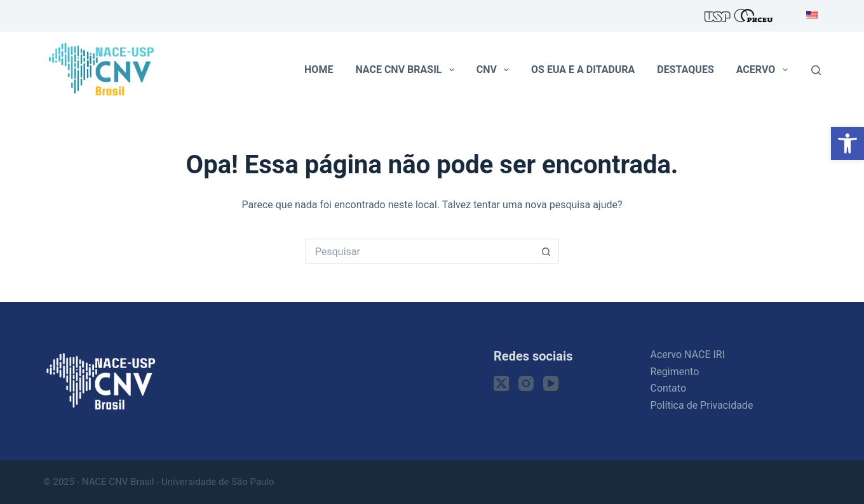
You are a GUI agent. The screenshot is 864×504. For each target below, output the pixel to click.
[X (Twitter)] (501, 383)
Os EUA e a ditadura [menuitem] (583, 70)
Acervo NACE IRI (688, 355)
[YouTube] (551, 383)
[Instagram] (526, 383)
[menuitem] (808, 16)
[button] (847, 143)
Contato (669, 388)
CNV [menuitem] (495, 70)
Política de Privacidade (702, 405)
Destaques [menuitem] (685, 70)
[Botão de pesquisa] (546, 251)
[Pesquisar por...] (419, 251)
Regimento (675, 372)
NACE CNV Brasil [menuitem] (407, 70)
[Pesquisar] (816, 70)
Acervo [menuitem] (765, 70)
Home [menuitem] (319, 70)
